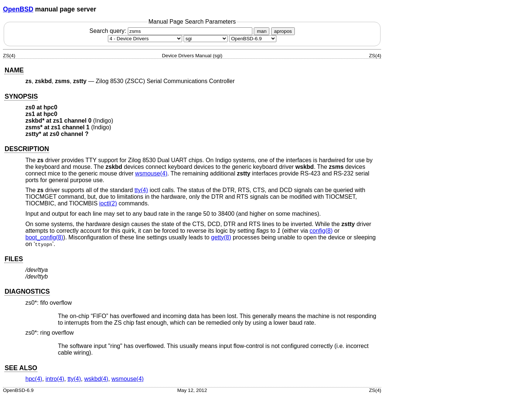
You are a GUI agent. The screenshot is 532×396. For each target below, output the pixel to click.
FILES (14, 259)
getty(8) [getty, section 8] (221, 237)
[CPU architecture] (206, 39)
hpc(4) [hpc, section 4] (34, 379)
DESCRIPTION (27, 149)
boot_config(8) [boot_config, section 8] (44, 237)
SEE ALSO (21, 368)
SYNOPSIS (21, 96)
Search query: (172, 31)
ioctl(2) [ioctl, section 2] (108, 203)
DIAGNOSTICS (27, 291)
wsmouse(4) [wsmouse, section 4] (151, 173)
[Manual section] (145, 39)
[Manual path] (253, 39)
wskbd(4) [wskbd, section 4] (96, 379)
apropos (283, 31)
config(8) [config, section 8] (321, 231)
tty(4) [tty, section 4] (141, 190)
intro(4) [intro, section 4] (55, 379)
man (262, 31)
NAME (14, 70)
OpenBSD (18, 9)
